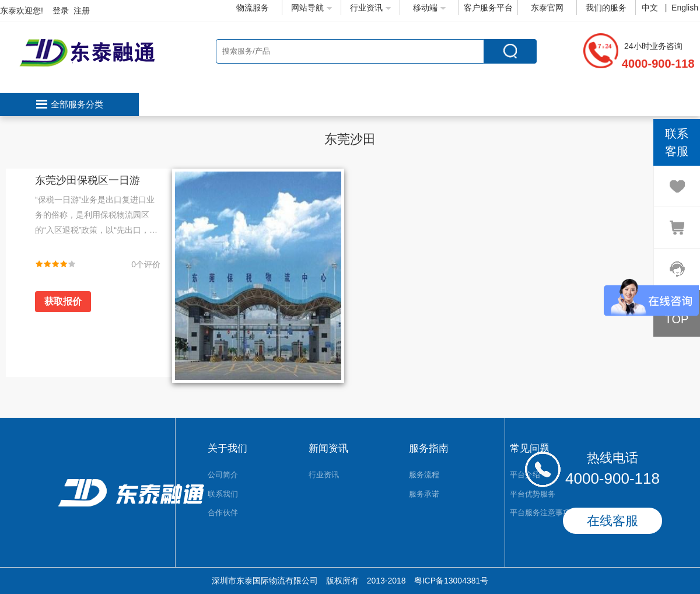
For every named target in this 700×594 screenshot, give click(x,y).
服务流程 (424, 475)
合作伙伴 (223, 513)
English (685, 8)
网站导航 (311, 8)
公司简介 (223, 475)
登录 (61, 11)
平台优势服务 (533, 494)
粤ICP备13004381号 (452, 581)
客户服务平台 (488, 8)
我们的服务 (606, 8)
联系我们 (223, 494)
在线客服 (612, 521)
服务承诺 (424, 494)
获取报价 (63, 301)
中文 (651, 8)
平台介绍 (525, 475)
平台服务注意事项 (540, 513)
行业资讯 (370, 8)
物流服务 (253, 8)
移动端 (429, 8)
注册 (82, 11)
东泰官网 (547, 8)
